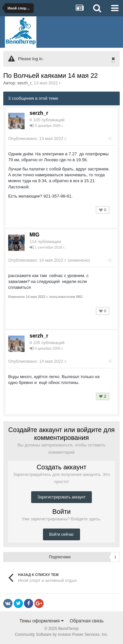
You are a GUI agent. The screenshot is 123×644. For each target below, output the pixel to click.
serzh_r (24, 83)
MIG (34, 235)
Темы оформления (41, 621)
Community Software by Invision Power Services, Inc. (61, 635)
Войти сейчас (61, 534)
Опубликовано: (37, 139)
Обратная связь (87, 621)
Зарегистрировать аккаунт (61, 497)
